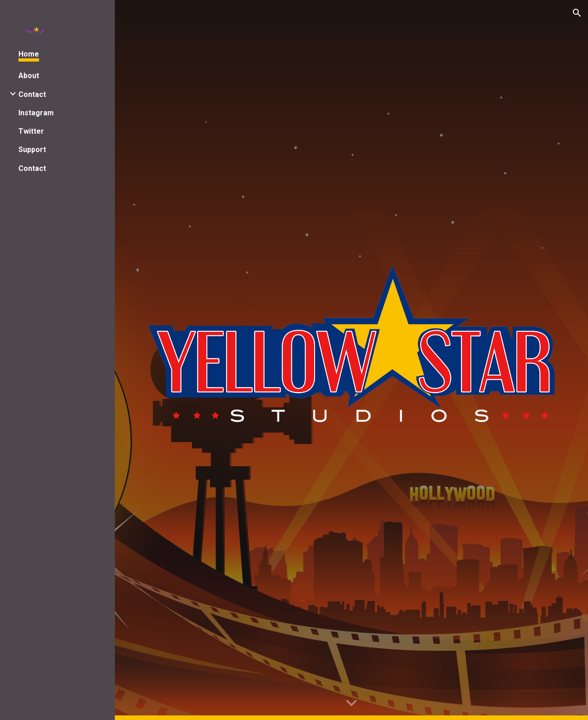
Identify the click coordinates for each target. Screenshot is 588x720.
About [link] (29, 76)
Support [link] (32, 150)
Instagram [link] (36, 113)
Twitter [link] (31, 131)
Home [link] (29, 54)
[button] (577, 13)
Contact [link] (32, 94)
